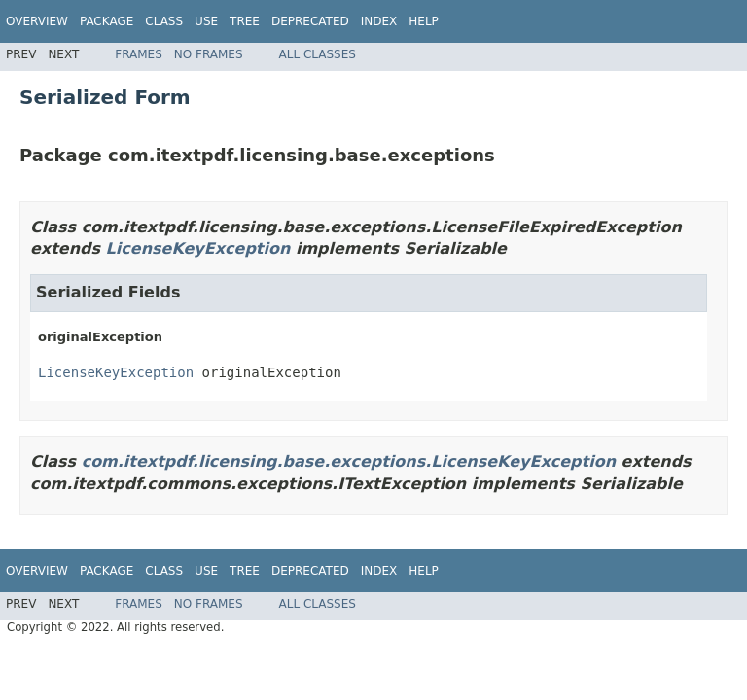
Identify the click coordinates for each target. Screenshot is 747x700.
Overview (37, 21)
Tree (245, 21)
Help (424, 21)
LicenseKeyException (198, 248)
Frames (139, 54)
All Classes (318, 54)
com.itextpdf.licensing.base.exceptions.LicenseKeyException (349, 461)
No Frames (209, 54)
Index (379, 21)
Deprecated (310, 21)
